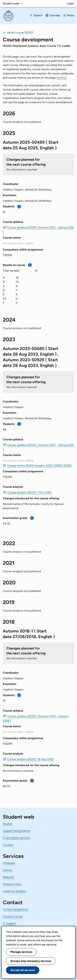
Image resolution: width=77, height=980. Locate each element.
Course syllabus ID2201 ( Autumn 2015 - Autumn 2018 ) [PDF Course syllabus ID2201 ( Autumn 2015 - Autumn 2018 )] (36, 718)
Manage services (21, 952)
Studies (8, 824)
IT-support (9, 923)
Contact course (13, 916)
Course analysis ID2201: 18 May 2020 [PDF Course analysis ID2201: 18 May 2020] (30, 759)
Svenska (55, 15)
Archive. (62, 78)
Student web (11, 3)
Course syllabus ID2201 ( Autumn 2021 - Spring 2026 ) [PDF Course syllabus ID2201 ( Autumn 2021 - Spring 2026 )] (38, 230)
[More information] (19, 207)
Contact (8, 845)
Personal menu (12, 884)
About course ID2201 (20, 33)
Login (70, 3)
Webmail (8, 877)
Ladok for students (14, 891)
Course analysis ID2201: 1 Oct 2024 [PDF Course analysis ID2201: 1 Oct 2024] (29, 492)
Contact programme (16, 909)
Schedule (9, 863)
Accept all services (23, 970)
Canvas (7, 870)
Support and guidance (17, 831)
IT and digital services (16, 838)
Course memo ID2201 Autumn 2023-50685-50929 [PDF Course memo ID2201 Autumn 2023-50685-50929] (39, 466)
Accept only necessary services (31, 961)
